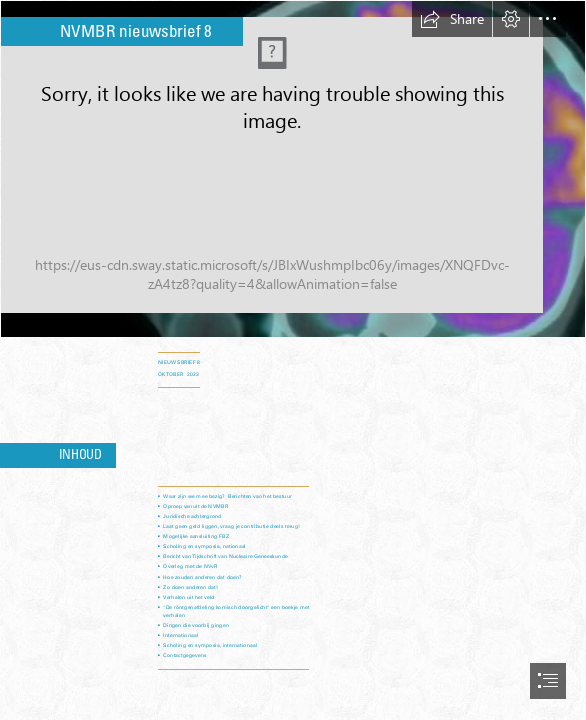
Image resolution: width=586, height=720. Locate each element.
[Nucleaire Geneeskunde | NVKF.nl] (293, 169)
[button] (452, 19)
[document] (293, 360)
